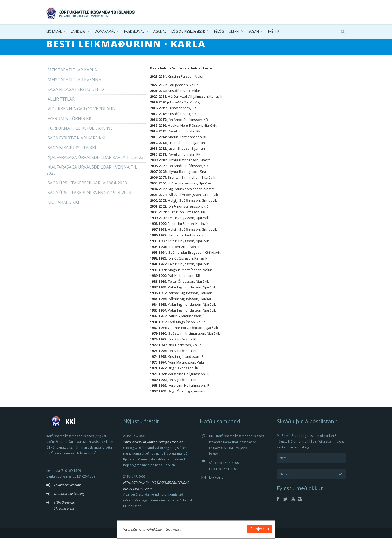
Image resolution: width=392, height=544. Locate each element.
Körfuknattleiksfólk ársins (80, 134)
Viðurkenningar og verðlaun (82, 114)
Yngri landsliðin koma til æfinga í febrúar (153, 447)
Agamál (160, 31)
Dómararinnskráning (69, 499)
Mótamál (54, 31)
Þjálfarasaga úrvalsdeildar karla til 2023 (96, 163)
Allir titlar (61, 105)
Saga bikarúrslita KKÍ (72, 153)
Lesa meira (173, 529)
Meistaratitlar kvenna (74, 85)
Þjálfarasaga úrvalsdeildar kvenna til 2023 (92, 176)
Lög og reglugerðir (188, 31)
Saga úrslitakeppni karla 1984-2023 (87, 188)
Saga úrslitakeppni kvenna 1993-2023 (89, 198)
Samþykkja (260, 529)
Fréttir (274, 31)
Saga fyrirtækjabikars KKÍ (76, 143)
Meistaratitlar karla (72, 75)
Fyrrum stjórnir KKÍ (70, 124)
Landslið (78, 31)
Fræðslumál (134, 31)
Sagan (254, 31)
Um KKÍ (234, 31)
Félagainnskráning (67, 490)
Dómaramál (105, 31)
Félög (219, 31)
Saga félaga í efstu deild (76, 95)
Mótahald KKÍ (63, 208)
